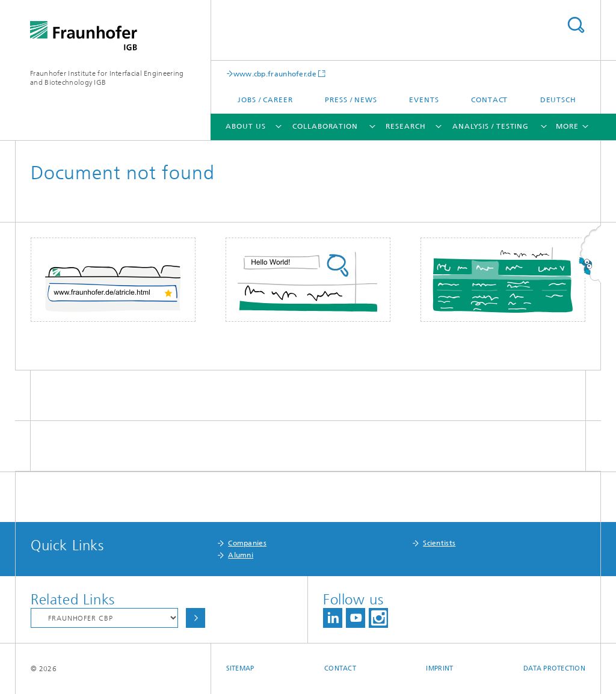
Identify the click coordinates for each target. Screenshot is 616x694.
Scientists (439, 543)
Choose (196, 618)
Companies (247, 543)
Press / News (351, 100)
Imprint (439, 668)
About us (245, 126)
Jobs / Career (265, 100)
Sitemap (240, 668)
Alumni (241, 555)
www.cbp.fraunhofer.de (275, 74)
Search (576, 25)
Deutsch (558, 100)
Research (405, 126)
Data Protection (554, 668)
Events (424, 100)
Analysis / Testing (491, 126)
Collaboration (325, 126)
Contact (489, 100)
